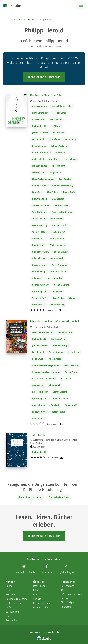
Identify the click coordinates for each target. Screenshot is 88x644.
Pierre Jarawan (39, 265)
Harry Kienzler (55, 278)
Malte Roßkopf (39, 272)
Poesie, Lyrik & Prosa (59, 497)
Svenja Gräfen (39, 146)
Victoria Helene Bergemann (46, 365)
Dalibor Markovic (59, 146)
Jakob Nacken (39, 173)
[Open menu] (81, 5)
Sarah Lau (66, 379)
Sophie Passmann (41, 285)
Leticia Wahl (38, 359)
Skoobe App (12, 595)
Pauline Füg (59, 133)
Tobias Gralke (39, 219)
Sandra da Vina (58, 339)
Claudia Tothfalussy (42, 153)
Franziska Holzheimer (62, 212)
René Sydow (59, 298)
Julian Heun (38, 278)
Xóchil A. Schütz (62, 285)
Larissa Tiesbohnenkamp (44, 379)
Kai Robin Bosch (40, 392)
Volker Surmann (59, 265)
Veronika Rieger (40, 298)
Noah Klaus (54, 159)
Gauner (73, 298)
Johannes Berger (61, 346)
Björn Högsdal (39, 292)
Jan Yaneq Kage (40, 166)
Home (22, 20)
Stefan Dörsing (60, 392)
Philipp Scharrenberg (63, 186)
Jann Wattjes (38, 385)
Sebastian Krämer (41, 206)
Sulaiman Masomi (41, 252)
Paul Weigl (37, 192)
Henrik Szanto (39, 305)
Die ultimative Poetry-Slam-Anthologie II (55, 321)
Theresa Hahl (58, 166)
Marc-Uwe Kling (40, 225)
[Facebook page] (47, 569)
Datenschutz (67, 586)
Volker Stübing (58, 305)
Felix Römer (54, 139)
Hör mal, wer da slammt (31, 497)
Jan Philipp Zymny (59, 399)
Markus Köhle (59, 113)
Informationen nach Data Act (71, 596)
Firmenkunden (41, 608)
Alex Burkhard (59, 225)
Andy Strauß (57, 292)
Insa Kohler (38, 418)
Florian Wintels (65, 332)
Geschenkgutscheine (16, 599)
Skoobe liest (12, 620)
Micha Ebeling (61, 252)
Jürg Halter (56, 126)
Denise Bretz (71, 372)
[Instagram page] (67, 569)
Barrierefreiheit (14, 612)
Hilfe (8, 608)
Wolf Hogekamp (57, 245)
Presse (37, 595)
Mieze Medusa (57, 120)
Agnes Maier (55, 359)
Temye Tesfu (69, 192)
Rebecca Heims (40, 106)
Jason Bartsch (57, 258)
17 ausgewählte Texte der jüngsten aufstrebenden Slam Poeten (54, 442)
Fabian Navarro (58, 272)
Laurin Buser (71, 159)
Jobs (35, 590)
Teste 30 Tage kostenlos (44, 77)
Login (9, 616)
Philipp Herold (39, 126)
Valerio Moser (61, 206)
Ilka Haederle (39, 120)
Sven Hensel (74, 352)
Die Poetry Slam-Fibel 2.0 (45, 95)
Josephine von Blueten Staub (46, 372)
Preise (9, 590)
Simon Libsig (58, 199)
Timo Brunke (56, 219)
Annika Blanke (39, 405)
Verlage (37, 599)
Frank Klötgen (58, 232)
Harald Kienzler (71, 365)
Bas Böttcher (39, 245)
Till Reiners (61, 153)
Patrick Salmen (57, 239)
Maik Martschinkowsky (43, 179)
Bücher (31, 20)
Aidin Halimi (38, 159)
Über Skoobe (40, 586)
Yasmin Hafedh (39, 232)
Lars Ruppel (38, 139)
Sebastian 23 (38, 239)
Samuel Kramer (40, 186)
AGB (63, 590)
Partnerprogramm (43, 603)
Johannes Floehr (40, 346)
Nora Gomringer (40, 113)
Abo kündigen (68, 602)
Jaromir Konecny (40, 133)
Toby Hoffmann (39, 212)
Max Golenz (53, 192)
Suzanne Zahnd (40, 199)
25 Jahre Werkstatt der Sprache (45, 101)
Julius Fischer (39, 258)
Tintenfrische (38, 435)
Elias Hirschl (55, 385)
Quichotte (56, 405)
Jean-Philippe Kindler (62, 106)
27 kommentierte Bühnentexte (45, 327)
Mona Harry (71, 139)
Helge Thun (55, 173)
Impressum (67, 607)
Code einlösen (13, 603)
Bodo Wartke (65, 179)
